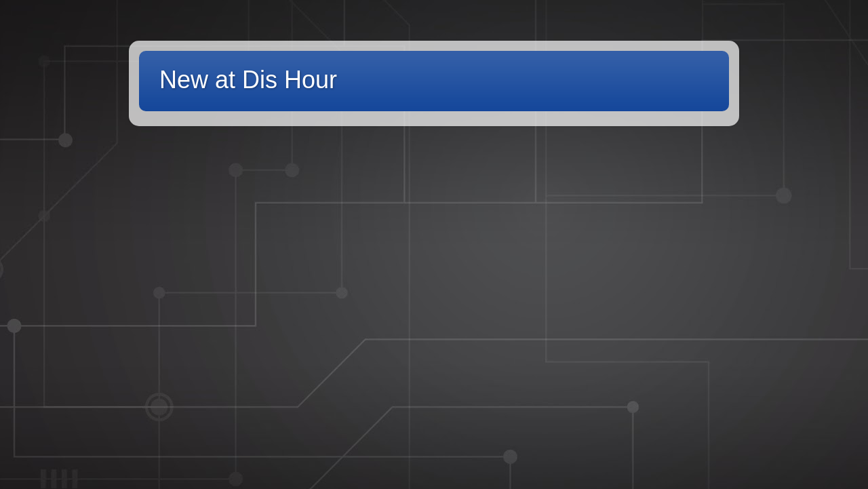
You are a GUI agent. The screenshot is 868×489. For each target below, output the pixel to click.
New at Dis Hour (248, 80)
